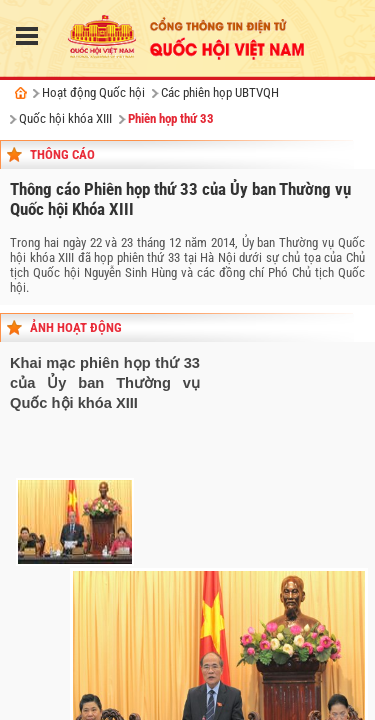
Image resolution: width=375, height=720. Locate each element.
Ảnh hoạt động (76, 327)
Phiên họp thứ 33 (171, 118)
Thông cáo (62, 154)
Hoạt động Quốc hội (93, 92)
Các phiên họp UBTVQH (220, 92)
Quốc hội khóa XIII (65, 118)
